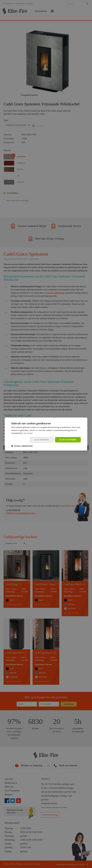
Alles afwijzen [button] (42, 440)
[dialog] (46, 434)
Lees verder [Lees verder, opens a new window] (28, 433)
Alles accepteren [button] (68, 440)
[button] (22, 446)
